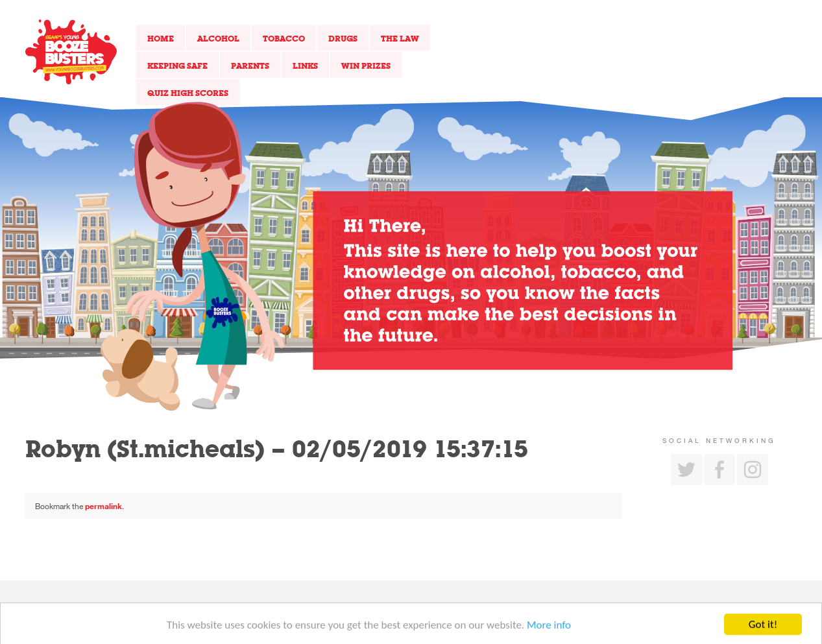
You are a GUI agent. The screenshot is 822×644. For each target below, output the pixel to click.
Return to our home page (71, 52)
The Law (400, 38)
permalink (103, 506)
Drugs (343, 38)
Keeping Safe (177, 66)
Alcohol (218, 38)
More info (549, 631)
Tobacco (284, 38)
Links (305, 66)
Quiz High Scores (188, 93)
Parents (250, 66)
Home (161, 38)
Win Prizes (366, 66)
